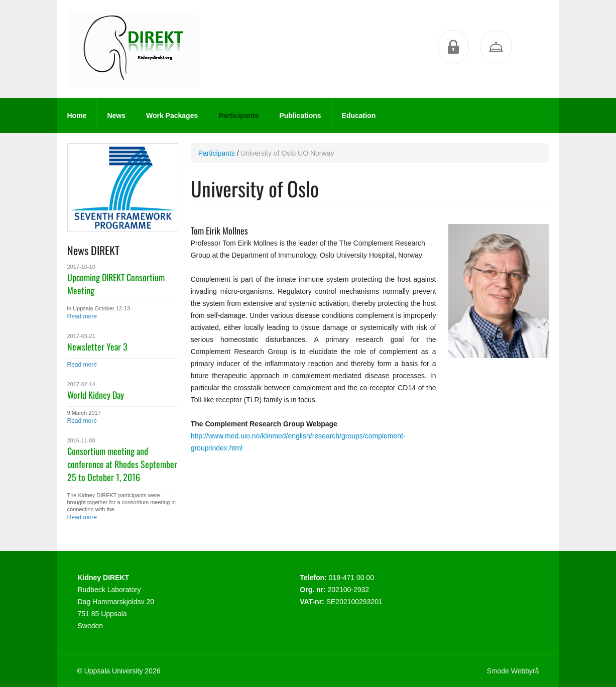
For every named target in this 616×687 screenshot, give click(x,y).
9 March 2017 (84, 413)
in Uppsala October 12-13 (99, 308)
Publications (300, 116)
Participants (238, 116)
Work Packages (172, 116)
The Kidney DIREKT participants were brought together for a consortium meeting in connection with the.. (121, 502)
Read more (82, 316)
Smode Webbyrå (513, 671)
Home (77, 116)
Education (359, 116)
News (116, 116)
